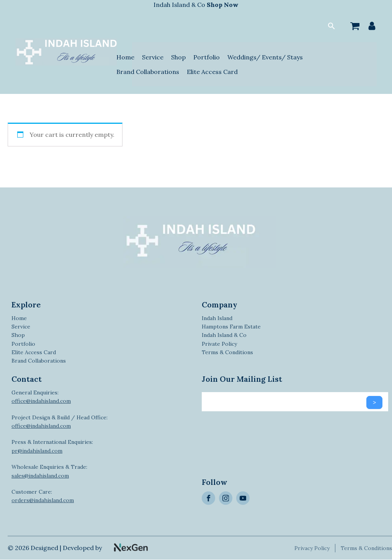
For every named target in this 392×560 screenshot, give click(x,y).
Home (125, 57)
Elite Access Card (212, 72)
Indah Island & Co (196, 5)
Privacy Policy (313, 548)
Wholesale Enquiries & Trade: (49, 471)
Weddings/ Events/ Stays (265, 57)
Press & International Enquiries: (52, 446)
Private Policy (219, 344)
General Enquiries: (41, 397)
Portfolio (207, 57)
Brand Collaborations (148, 72)
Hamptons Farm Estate (231, 327)
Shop (178, 57)
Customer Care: (43, 496)
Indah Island (217, 318)
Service (153, 57)
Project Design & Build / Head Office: (60, 422)
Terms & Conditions (227, 352)
